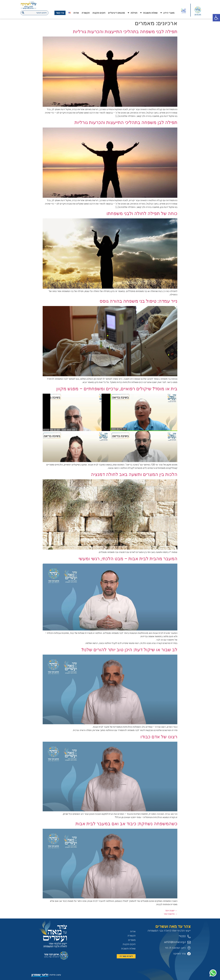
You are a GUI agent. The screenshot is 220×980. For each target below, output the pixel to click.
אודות (76, 13)
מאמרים (132, 940)
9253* (182, 936)
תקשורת (86, 13)
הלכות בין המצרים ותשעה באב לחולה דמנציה (134, 474)
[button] (216, 18)
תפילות (133, 13)
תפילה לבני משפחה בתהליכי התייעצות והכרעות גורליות (125, 32)
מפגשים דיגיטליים (116, 13)
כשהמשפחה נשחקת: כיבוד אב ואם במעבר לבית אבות (126, 824)
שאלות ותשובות (149, 13)
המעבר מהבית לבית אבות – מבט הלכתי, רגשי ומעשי (128, 559)
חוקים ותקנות (99, 13)
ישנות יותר (171, 911)
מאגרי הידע (167, 13)
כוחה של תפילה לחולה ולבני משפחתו (142, 213)
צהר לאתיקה (179, 954)
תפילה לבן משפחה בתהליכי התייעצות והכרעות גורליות (126, 122)
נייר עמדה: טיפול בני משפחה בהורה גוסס (138, 301)
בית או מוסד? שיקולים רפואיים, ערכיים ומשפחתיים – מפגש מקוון (117, 389)
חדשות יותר (171, 914)
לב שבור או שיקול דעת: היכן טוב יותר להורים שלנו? (129, 650)
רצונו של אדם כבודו (159, 737)
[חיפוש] (23, 13)
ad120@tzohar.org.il (175, 942)
